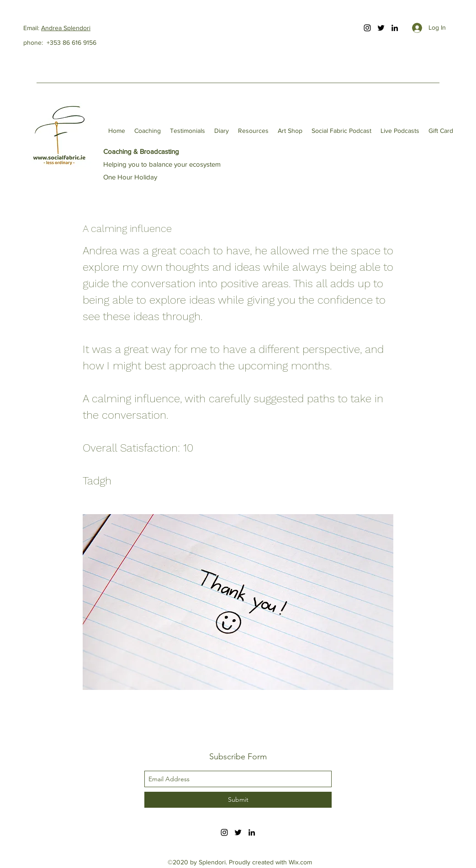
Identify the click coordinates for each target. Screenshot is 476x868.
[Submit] (238, 800)
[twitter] (381, 28)
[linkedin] (395, 28)
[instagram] (367, 28)
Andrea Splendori (66, 28)
